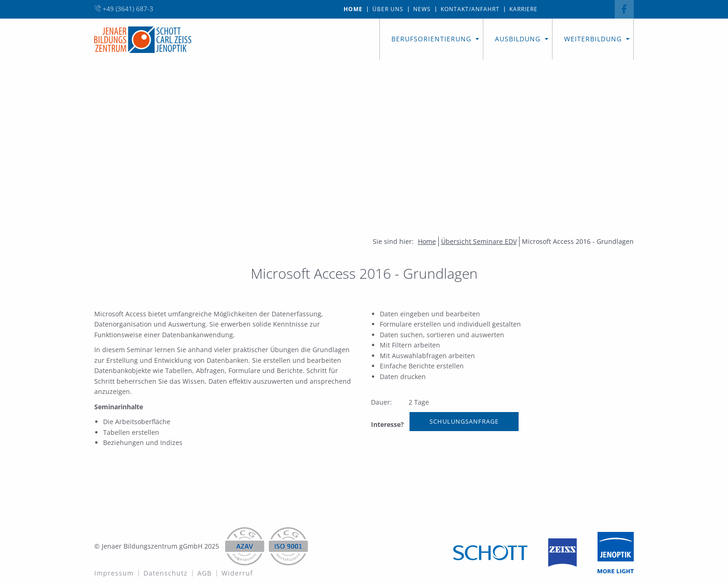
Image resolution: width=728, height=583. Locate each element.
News (422, 9)
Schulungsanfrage (464, 421)
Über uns (388, 9)
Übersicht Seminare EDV (479, 241)
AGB (205, 573)
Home (353, 9)
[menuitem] (353, 9)
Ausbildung (518, 39)
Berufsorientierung (431, 39)
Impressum (114, 573)
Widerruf (237, 573)
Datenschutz (166, 573)
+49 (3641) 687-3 (124, 9)
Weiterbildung (593, 39)
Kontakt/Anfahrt (470, 9)
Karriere (523, 9)
